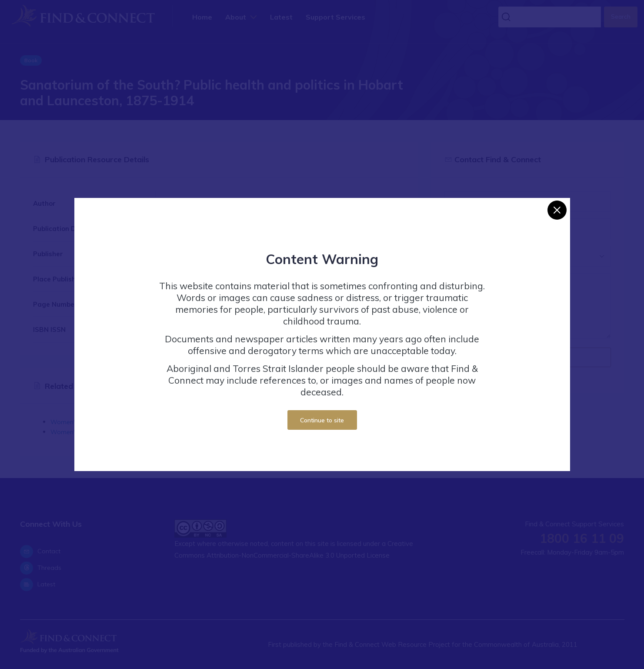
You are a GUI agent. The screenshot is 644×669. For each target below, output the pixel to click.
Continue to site (322, 420)
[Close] (557, 210)
